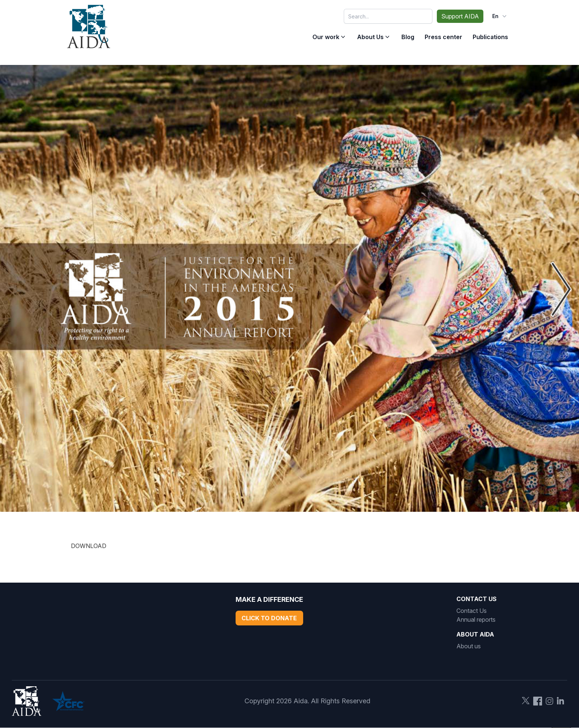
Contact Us (472, 611)
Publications (490, 37)
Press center (443, 37)
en (500, 16)
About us (469, 646)
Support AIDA (460, 16)
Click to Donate (269, 618)
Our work (326, 37)
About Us (370, 37)
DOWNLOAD (89, 551)
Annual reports (476, 620)
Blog (408, 37)
